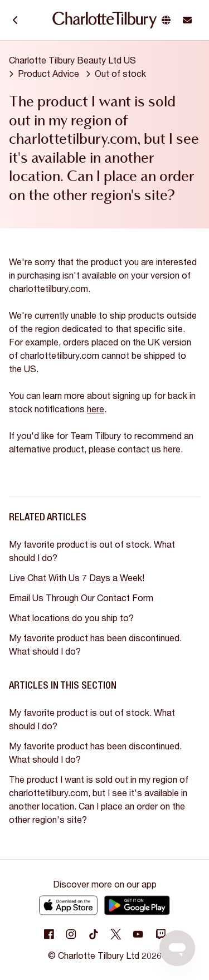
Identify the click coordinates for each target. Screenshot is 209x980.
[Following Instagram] (71, 934)
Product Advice (48, 73)
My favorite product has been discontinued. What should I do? (95, 644)
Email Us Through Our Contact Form (81, 598)
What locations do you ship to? (71, 618)
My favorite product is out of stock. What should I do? (92, 551)
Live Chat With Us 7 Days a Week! (77, 577)
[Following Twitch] (161, 934)
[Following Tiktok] (94, 934)
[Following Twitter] (116, 934)
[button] (168, 20)
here (96, 409)
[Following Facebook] (49, 934)
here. (173, 449)
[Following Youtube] (138, 934)
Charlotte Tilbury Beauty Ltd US (72, 60)
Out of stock (120, 73)
